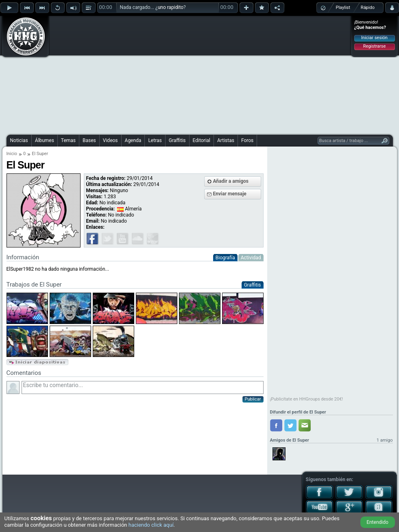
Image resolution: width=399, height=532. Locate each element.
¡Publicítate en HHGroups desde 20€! (307, 399)
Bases (89, 140)
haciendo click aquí (151, 525)
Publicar (253, 399)
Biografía (225, 258)
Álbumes (45, 140)
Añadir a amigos (231, 181)
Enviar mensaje (230, 194)
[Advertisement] (189, 74)
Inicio (12, 154)
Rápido (368, 8)
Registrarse (374, 46)
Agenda (133, 140)
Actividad (251, 258)
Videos (110, 140)
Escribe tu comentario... (143, 388)
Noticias (19, 140)
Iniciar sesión (374, 38)
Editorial (202, 140)
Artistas (226, 140)
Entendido (377, 522)
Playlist (343, 8)
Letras (155, 140)
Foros (247, 140)
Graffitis (177, 140)
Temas (68, 140)
